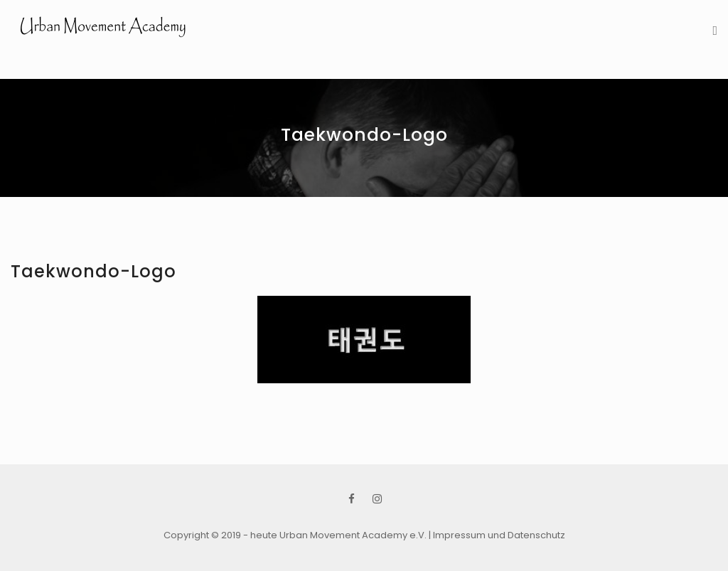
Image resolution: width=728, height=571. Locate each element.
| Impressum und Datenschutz (497, 535)
